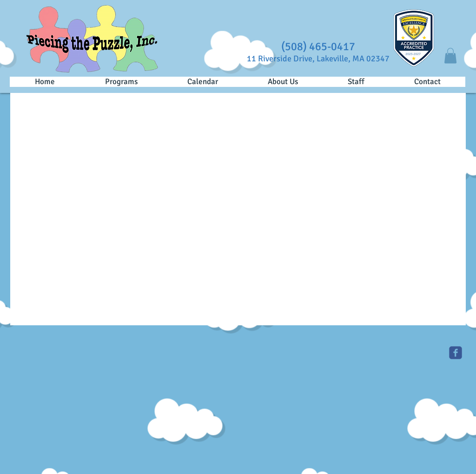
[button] (450, 56)
